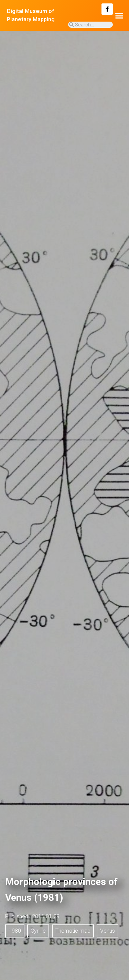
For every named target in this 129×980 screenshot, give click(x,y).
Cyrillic (38, 931)
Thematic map (73, 931)
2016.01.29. (46, 916)
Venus (107, 931)
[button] (119, 15)
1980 (15, 931)
